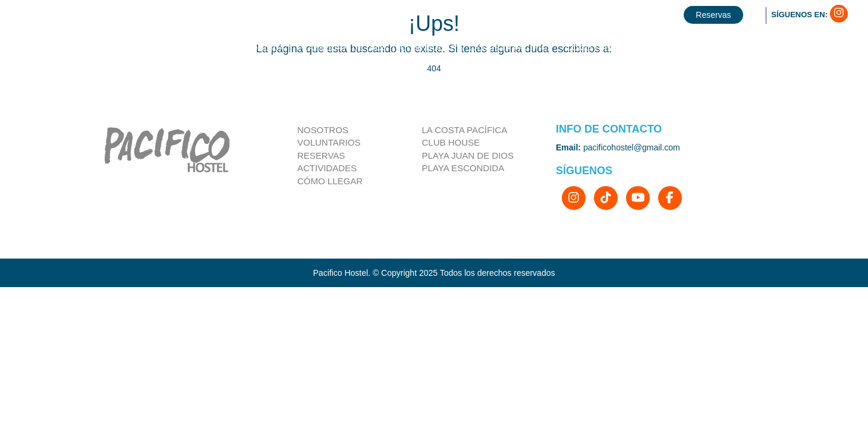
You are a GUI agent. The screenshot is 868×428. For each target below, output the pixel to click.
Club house (451, 142)
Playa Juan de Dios (468, 155)
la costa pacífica (465, 130)
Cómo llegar (330, 181)
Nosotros (323, 130)
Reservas (321, 155)
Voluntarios (329, 142)
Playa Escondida (463, 168)
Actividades (327, 168)
